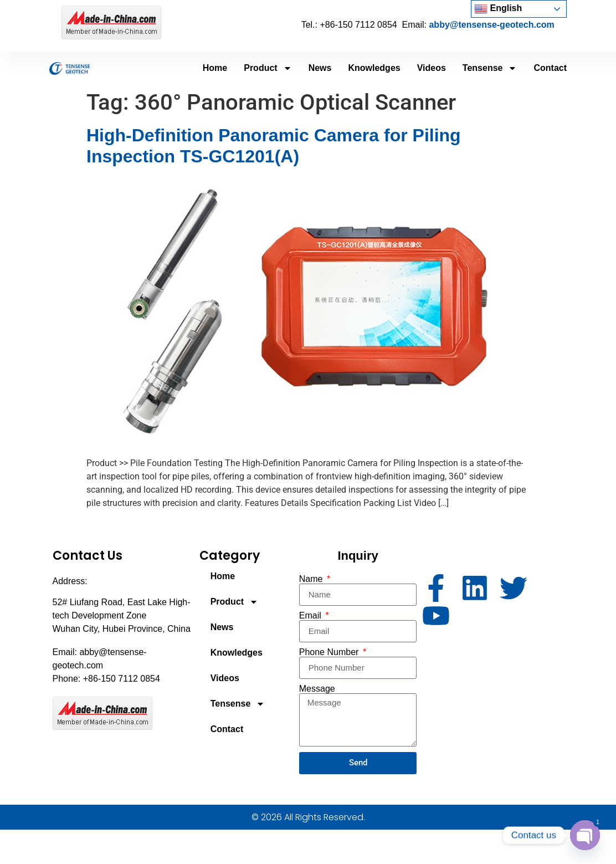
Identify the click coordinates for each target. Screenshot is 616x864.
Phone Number (330, 652)
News (320, 68)
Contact (550, 68)
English (498, 9)
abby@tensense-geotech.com (491, 25)
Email (311, 616)
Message (317, 689)
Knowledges (374, 68)
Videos (432, 68)
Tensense (490, 68)
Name (312, 579)
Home (215, 68)
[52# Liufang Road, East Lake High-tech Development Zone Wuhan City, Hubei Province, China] (493, 702)
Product (268, 68)
